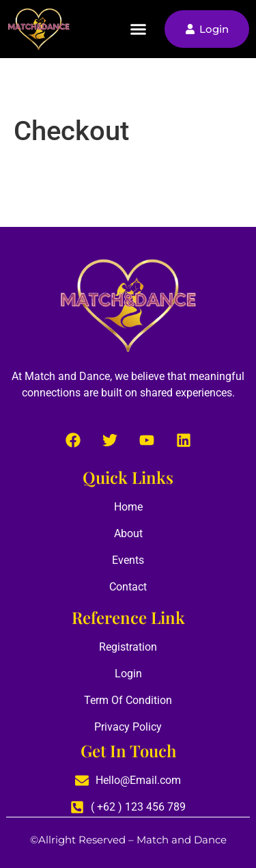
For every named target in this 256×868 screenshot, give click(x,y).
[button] (139, 29)
